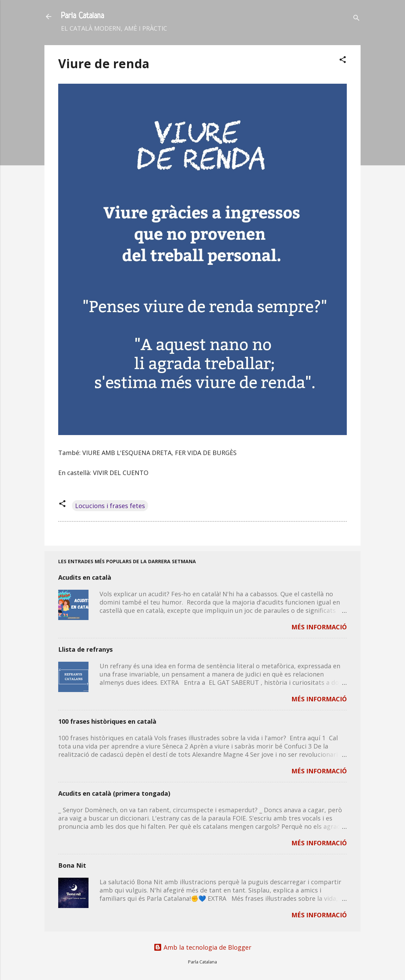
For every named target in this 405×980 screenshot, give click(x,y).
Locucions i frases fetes (110, 506)
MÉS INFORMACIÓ (319, 627)
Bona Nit (72, 865)
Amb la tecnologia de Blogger (202, 947)
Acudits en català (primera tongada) (114, 793)
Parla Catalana (82, 16)
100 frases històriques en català (107, 721)
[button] (343, 60)
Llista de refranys (85, 649)
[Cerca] (356, 19)
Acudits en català (85, 577)
